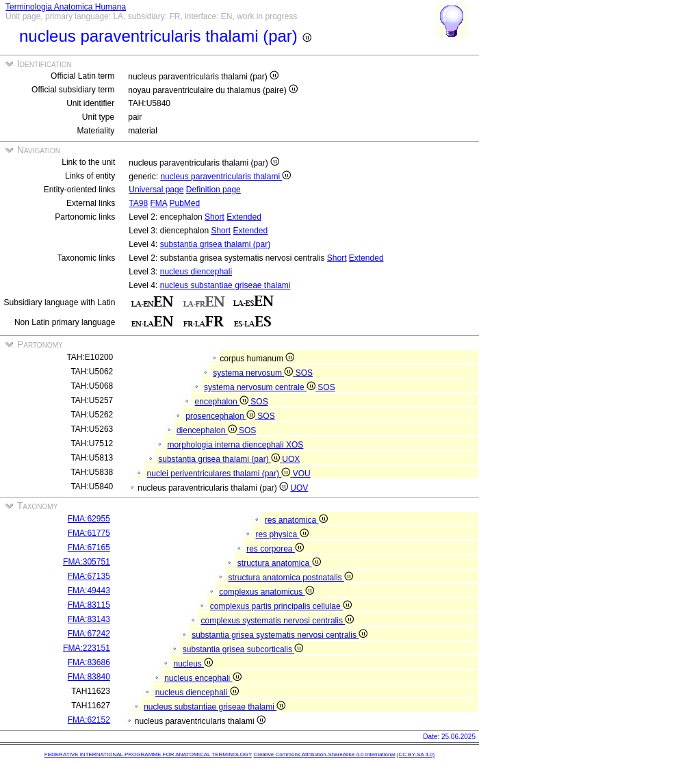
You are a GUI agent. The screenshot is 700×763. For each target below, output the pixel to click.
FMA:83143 (89, 619)
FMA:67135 (89, 576)
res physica (282, 534)
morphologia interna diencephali (227, 445)
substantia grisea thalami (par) (215, 244)
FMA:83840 (89, 677)
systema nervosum (254, 373)
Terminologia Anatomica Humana (66, 7)
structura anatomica (279, 563)
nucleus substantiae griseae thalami (225, 285)
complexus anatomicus (266, 592)
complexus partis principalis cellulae (281, 606)
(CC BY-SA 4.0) (416, 754)
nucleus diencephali (196, 272)
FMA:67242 (89, 634)
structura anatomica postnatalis (290, 578)
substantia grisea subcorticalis (243, 649)
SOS (304, 373)
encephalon (223, 402)
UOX (291, 459)
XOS (295, 445)
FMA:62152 (89, 720)
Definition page (213, 190)
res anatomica (296, 520)
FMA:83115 (89, 605)
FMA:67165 (89, 547)
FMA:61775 (89, 533)
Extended (244, 217)
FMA (158, 203)
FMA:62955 (89, 519)
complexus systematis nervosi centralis (277, 621)
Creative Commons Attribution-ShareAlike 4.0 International (324, 754)
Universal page (156, 190)
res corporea (275, 549)
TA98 (138, 203)
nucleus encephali (203, 678)
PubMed (185, 203)
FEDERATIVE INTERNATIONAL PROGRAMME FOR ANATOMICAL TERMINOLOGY (148, 754)
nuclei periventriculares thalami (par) (220, 474)
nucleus (193, 664)
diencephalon (208, 430)
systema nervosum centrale (261, 387)
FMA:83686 (89, 662)
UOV (299, 488)
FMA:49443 (89, 591)
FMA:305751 (87, 562)
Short (215, 217)
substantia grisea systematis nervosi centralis (280, 635)
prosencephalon (221, 416)
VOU (302, 474)
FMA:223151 (87, 648)
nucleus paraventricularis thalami (225, 177)
